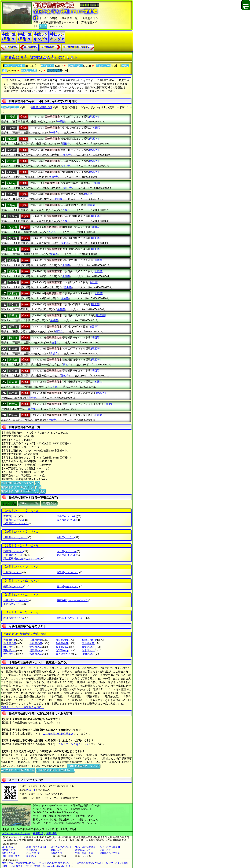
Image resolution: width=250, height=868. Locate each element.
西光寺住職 (7, 863)
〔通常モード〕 (10, 107)
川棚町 (16, 537)
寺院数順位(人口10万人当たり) (18, 487)
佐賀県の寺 (62, 650)
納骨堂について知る (110, 853)
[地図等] (94, 117)
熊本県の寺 (88, 650)
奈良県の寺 (62, 640)
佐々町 (67, 551)
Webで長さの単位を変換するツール (56, 863)
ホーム (43, 26)
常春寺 (13, 249)
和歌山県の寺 (89, 640)
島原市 (67, 555)
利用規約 (51, 833)
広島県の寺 (88, 643)
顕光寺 (11, 172)
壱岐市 (11, 516)
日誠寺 (13, 349)
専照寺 (13, 282)
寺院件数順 (49, 503)
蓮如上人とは (8, 853)
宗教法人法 (56, 853)
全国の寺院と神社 (15, 66)
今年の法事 (32, 850)
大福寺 (13, 294)
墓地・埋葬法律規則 (110, 847)
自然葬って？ (8, 850)
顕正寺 (11, 183)
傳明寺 (13, 327)
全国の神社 (47, 66)
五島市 (66, 537)
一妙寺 (11, 128)
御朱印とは (32, 856)
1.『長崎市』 (12, 47)
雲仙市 (13, 520)
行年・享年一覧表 (11, 856)
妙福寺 (13, 415)
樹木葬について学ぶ (61, 847)
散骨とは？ (56, 850)
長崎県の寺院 (29, 70)
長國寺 (13, 316)
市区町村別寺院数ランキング (17, 483)
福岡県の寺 (36, 650)
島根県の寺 (36, 643)
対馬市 (12, 572)
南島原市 (71, 618)
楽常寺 (11, 150)
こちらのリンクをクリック (58, 733)
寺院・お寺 (105, 850)
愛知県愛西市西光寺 (26, 863)
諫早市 (67, 516)
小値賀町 (16, 523)
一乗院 (11, 117)
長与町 (68, 586)
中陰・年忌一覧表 (84, 853)
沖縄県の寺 (88, 654)
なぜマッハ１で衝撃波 (117, 863)
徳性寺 (13, 338)
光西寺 (11, 194)
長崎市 (13, 586)
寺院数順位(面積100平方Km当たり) (20, 491)
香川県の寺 (62, 647)
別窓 (37, 483)
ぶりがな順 (9, 503)
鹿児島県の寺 (63, 654)
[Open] (24, 117)
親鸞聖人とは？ (83, 850)
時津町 (68, 572)
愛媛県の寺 (88, 647)
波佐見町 (16, 600)
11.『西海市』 (31, 47)
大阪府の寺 (10, 640)
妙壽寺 (13, 404)
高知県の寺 (10, 650)
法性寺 (13, 371)
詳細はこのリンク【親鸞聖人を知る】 (22, 707)
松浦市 (13, 618)
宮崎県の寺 (36, 654)
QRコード (31, 790)
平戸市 (12, 604)
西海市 (13, 551)
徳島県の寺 (36, 647)
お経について (33, 853)
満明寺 (13, 393)
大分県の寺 (10, 654)
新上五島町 (22, 559)
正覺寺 (13, 260)
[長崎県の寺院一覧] (41, 107)
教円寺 (11, 161)
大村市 (67, 520)
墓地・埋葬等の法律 (36, 847)
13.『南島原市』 (48, 47)
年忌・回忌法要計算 (85, 847)
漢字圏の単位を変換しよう (90, 863)
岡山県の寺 (62, 643)
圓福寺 (11, 139)
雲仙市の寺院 (55, 70)
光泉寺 (13, 216)
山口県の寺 (10, 647)
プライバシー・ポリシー (16, 833)
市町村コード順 (29, 503)
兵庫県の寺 (36, 640)
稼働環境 (38, 833)
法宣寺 (13, 382)
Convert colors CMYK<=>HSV (58, 866)
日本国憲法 (7, 847)
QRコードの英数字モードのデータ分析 (21, 866)
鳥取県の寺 (10, 643)
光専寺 (11, 205)
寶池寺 (13, 360)
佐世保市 (14, 555)
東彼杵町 (72, 600)
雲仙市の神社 (104, 66)
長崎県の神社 (75, 66)
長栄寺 (13, 305)
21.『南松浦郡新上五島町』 (76, 47)
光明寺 (13, 227)
